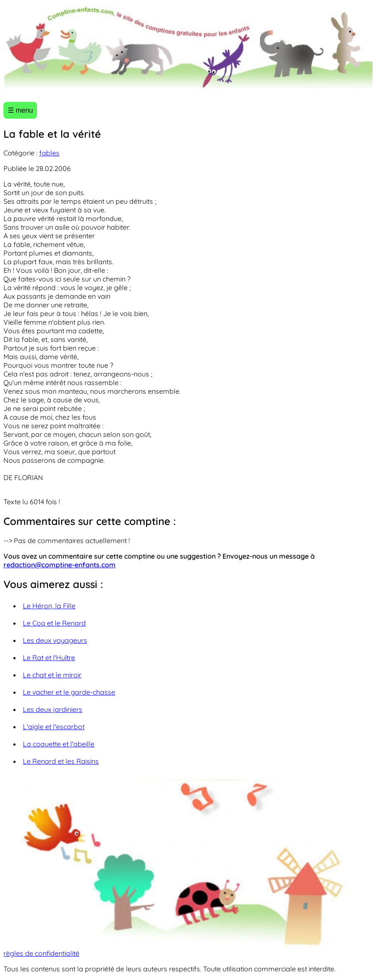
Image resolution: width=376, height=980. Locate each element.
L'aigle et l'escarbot (54, 727)
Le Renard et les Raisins (61, 761)
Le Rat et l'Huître (49, 658)
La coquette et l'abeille (59, 744)
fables (49, 153)
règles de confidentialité (41, 953)
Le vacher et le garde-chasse (69, 692)
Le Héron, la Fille (49, 606)
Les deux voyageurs (55, 640)
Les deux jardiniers (53, 709)
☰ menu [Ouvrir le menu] (20, 110)
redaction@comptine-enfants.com (60, 565)
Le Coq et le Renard (54, 623)
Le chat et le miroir (52, 675)
